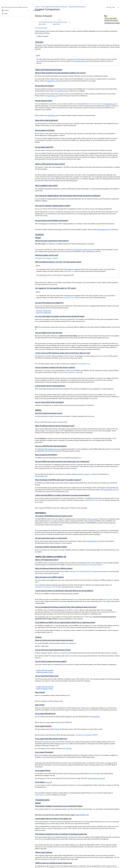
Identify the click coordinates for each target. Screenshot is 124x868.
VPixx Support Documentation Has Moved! (54, 7)
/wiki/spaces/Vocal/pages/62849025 (86, 735)
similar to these (108, 599)
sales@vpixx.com (69, 271)
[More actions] (118, 7)
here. (52, 632)
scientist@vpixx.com (84, 364)
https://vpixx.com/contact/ (94, 104)
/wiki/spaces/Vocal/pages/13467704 (46, 587)
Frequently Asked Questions (77, 7)
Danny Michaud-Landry (46, 22)
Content (37, 7)
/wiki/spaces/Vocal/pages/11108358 (46, 258)
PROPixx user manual (96, 500)
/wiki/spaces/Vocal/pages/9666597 (92, 565)
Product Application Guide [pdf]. (73, 372)
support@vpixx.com (41, 795)
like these (75, 599)
